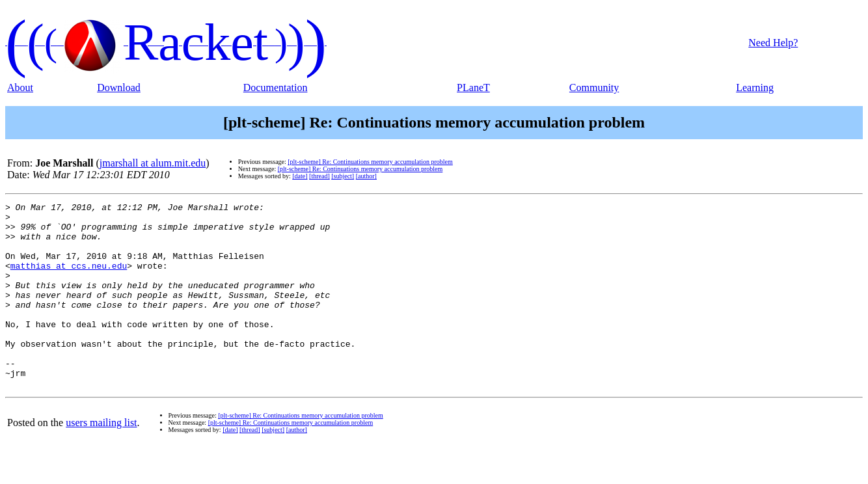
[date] (300, 176)
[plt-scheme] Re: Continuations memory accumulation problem (370, 162)
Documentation (276, 87)
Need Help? (773, 43)
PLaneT (473, 87)
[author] (366, 176)
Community (594, 87)
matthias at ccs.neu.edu (69, 279)
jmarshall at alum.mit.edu (153, 163)
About (20, 87)
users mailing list (101, 460)
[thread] (319, 176)
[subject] (343, 176)
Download (119, 87)
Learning (755, 87)
